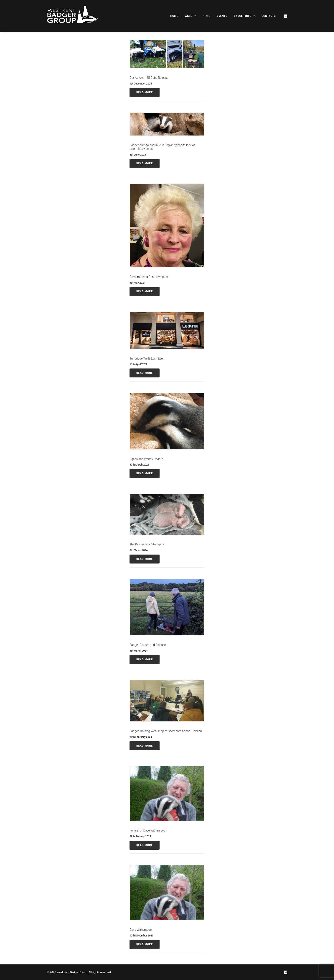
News (206, 16)
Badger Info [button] (244, 16)
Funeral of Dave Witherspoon (148, 830)
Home (174, 16)
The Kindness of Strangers (147, 544)
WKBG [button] (190, 16)
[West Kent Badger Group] (72, 16)
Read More (145, 92)
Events (222, 16)
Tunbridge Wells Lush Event (147, 358)
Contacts (269, 16)
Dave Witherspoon (141, 930)
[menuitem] (174, 16)
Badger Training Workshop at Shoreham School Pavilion (166, 731)
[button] (285, 16)
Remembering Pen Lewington (149, 277)
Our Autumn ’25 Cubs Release (149, 78)
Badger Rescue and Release (148, 645)
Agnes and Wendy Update (146, 459)
